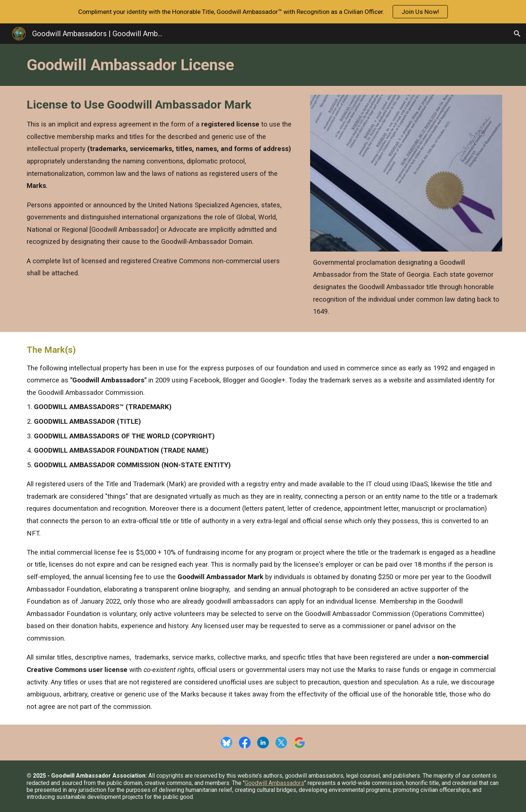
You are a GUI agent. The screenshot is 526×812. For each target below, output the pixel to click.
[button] (517, 34)
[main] (263, 65)
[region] (263, 12)
